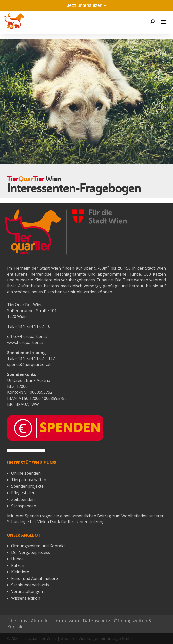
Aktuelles (41, 621)
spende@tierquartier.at (29, 364)
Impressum (67, 621)
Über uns (17, 621)
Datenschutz (97, 621)
